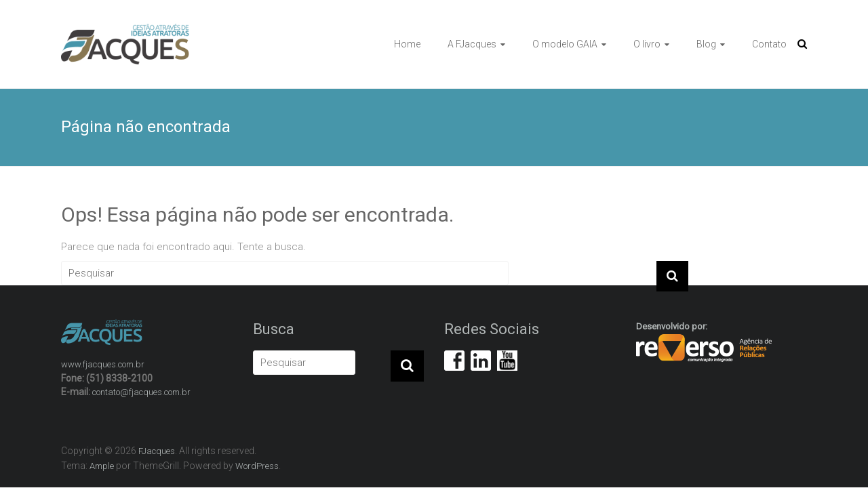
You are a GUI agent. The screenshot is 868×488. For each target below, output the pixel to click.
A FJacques (472, 44)
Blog (706, 44)
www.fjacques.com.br (103, 364)
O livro (647, 44)
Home (407, 44)
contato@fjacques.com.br (141, 392)
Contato (769, 44)
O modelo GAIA (565, 44)
